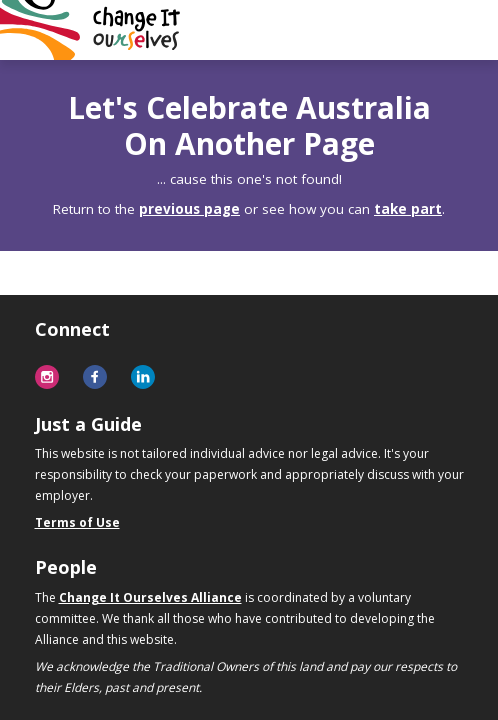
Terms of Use (77, 522)
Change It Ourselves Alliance (150, 597)
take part (408, 209)
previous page (189, 209)
